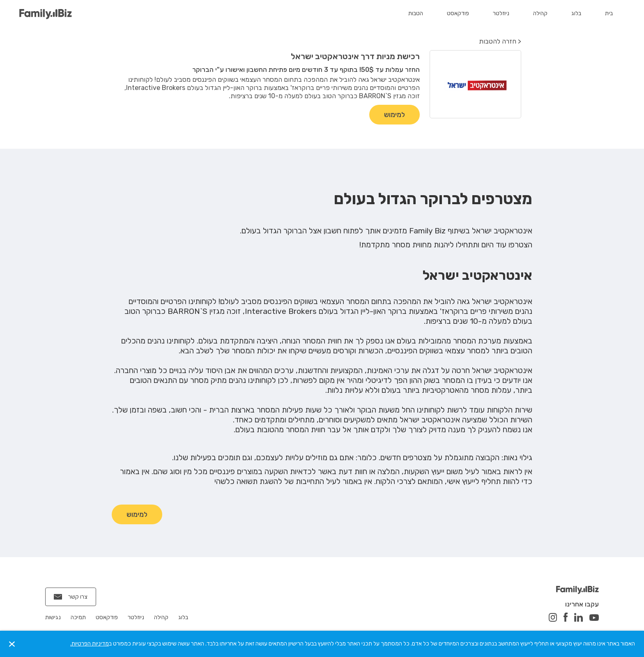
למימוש (394, 115)
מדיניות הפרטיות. (90, 644)
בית (609, 13)
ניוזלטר (501, 13)
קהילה (540, 13)
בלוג (576, 13)
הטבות (416, 13)
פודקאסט (458, 13)
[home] (46, 14)
